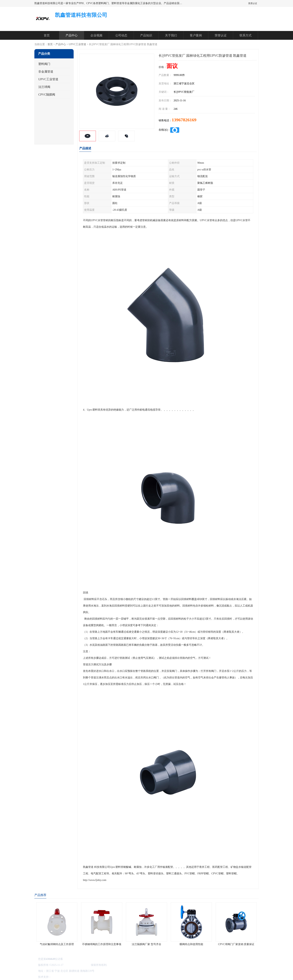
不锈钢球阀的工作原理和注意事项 (102, 944)
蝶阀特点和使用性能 (191, 944)
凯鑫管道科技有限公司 (77, 965)
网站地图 (96, 977)
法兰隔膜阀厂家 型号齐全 (146, 944)
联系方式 (246, 35)
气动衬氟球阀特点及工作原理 (57, 944)
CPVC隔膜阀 (47, 95)
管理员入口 (83, 977)
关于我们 (171, 35)
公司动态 (121, 35)
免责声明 (71, 977)
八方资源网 (58, 977)
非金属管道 (46, 72)
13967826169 (184, 120)
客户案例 (196, 35)
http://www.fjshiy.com (95, 880)
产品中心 (72, 35)
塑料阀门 (44, 64)
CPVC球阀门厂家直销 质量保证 (236, 944)
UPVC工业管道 (77, 44)
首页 (47, 35)
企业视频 (96, 35)
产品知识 (146, 35)
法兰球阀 (44, 87)
